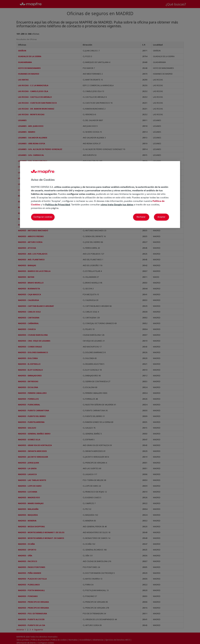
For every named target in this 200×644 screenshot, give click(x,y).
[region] (100, 195)
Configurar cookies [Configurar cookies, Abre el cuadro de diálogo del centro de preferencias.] (43, 217)
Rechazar (141, 217)
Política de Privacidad (58, 205)
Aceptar (161, 217)
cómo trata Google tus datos (117, 205)
